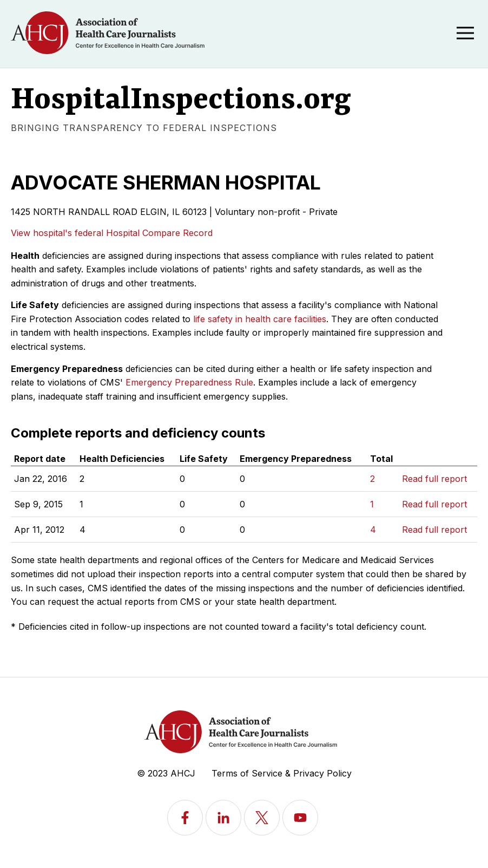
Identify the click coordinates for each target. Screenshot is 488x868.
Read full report (434, 479)
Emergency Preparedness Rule (189, 382)
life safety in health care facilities (260, 319)
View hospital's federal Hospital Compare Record (112, 233)
